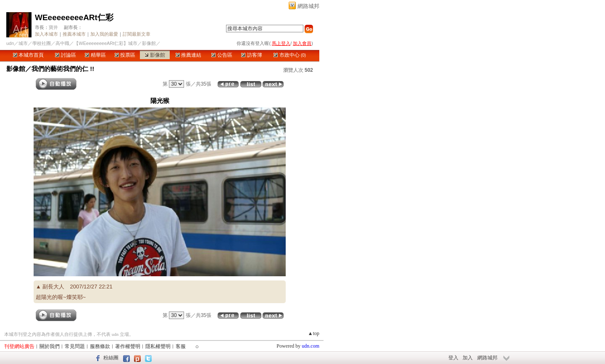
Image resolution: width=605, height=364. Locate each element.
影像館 (155, 55)
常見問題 (75, 346)
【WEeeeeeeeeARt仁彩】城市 (106, 43)
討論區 (65, 55)
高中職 (62, 43)
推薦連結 (188, 55)
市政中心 (290, 55)
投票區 (125, 55)
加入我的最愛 (104, 34)
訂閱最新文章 (137, 34)
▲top (314, 333)
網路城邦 (308, 6)
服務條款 (100, 346)
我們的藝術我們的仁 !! (63, 69)
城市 (23, 43)
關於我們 (50, 346)
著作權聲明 (128, 346)
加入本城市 (46, 34)
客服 (181, 346)
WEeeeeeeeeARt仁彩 (74, 17)
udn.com (310, 346)
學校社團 (42, 43)
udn (10, 43)
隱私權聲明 (158, 346)
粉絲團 (111, 358)
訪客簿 (251, 55)
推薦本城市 (74, 34)
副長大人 (53, 287)
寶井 (53, 27)
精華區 (95, 55)
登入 (453, 358)
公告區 (222, 55)
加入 (468, 358)
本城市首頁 (28, 55)
